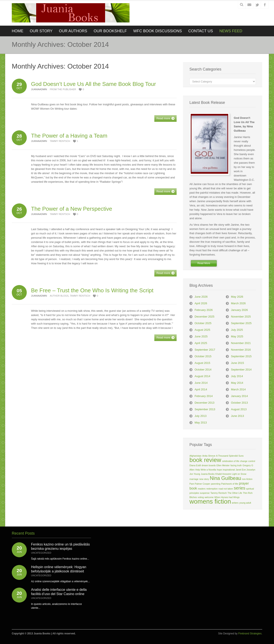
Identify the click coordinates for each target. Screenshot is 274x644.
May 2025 (237, 336)
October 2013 (239, 403)
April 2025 (201, 343)
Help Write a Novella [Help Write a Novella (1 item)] (206, 470)
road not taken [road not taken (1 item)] (226, 489)
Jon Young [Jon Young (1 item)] (195, 474)
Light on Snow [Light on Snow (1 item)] (239, 474)
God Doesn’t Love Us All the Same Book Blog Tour (93, 84)
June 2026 (201, 297)
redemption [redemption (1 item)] (212, 489)
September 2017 (205, 350)
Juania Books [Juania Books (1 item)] (208, 474)
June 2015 (238, 363)
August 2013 (239, 409)
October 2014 (203, 370)
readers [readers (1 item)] (202, 489)
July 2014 (237, 376)
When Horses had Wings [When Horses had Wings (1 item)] (227, 497)
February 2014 (204, 396)
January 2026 (239, 310)
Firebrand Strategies (250, 634)
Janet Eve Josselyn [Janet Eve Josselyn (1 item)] (246, 470)
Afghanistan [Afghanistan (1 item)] (195, 456)
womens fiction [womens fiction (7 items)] (210, 501)
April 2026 (201, 303)
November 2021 (241, 343)
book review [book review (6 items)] (205, 460)
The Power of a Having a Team (69, 136)
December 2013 (205, 403)
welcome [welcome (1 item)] (209, 497)
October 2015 (203, 356)
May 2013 (201, 423)
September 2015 (241, 356)
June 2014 (201, 383)
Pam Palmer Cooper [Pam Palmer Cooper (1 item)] (200, 484)
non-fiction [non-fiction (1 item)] (247, 479)
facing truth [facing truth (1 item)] (236, 465)
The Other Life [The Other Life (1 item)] (235, 493)
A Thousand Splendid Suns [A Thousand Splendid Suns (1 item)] (230, 456)
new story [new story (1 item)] (204, 479)
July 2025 (237, 330)
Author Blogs (59, 296)
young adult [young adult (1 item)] (245, 503)
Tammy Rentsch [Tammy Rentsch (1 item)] (219, 493)
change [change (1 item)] (244, 461)
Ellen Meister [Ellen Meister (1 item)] (223, 465)
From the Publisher (63, 89)
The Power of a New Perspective (72, 209)
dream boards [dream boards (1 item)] (209, 465)
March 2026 (238, 303)
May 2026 (237, 297)
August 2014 (202, 376)
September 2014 (241, 370)
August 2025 (202, 330)
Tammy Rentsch (60, 141)
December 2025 (205, 317)
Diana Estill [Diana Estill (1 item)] (195, 465)
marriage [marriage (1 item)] (194, 479)
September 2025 (241, 323)
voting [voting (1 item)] (201, 497)
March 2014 (238, 389)
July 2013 (201, 416)
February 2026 (204, 310)
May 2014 (237, 383)
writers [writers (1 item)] (235, 503)
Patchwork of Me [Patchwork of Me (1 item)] (230, 484)
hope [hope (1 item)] (219, 470)
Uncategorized (41, 553)
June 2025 (201, 336)
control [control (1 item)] (252, 461)
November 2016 (241, 350)
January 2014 (239, 396)
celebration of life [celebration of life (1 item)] (231, 461)
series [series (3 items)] (239, 488)
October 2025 (203, 323)
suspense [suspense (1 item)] (205, 493)
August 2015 (202, 363)
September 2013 (205, 409)
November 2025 (241, 317)
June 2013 (238, 416)
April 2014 (201, 389)
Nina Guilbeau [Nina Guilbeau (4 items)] (225, 478)
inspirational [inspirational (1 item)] (229, 470)
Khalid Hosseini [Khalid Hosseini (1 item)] (223, 474)
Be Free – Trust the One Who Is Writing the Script (92, 290)
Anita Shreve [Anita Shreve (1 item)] (209, 456)
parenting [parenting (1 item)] (216, 484)
